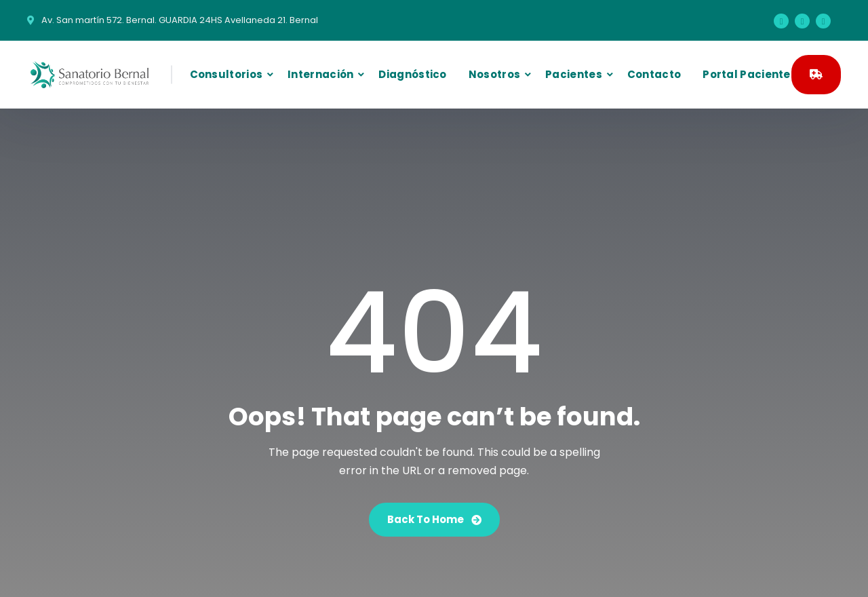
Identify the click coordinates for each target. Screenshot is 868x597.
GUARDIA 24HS (816, 74)
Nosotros (494, 74)
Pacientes (574, 74)
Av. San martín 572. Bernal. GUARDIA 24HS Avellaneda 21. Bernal (180, 20)
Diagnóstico (412, 74)
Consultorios (226, 74)
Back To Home (434, 519)
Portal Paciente (747, 74)
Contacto (654, 74)
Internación (320, 74)
